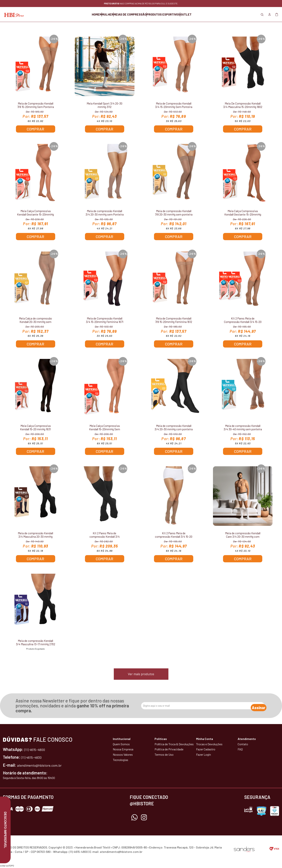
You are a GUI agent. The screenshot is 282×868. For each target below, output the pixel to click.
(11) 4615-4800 (37, 750)
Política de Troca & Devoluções (174, 744)
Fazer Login (203, 755)
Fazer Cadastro (206, 750)
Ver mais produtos (141, 674)
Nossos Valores (123, 755)
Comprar (35, 129)
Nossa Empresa (123, 750)
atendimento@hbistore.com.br (44, 765)
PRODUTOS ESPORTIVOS (173, 14)
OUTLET (205, 14)
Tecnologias (121, 760)
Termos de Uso (164, 755)
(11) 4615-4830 (33, 758)
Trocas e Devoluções (209, 744)
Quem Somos (121, 744)
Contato (243, 744)
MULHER (98, 14)
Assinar (255, 706)
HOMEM (78, 14)
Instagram (144, 818)
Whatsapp (134, 818)
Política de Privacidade (169, 750)
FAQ (240, 750)
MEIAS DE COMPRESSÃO (130, 14)
